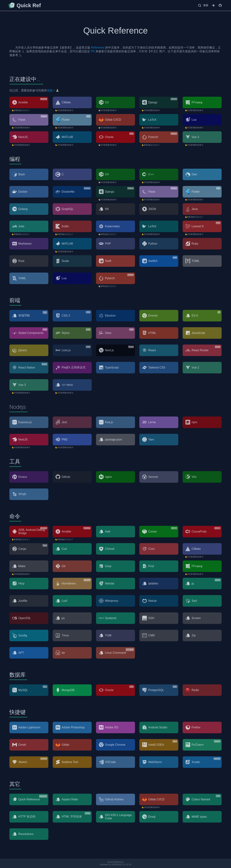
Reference (98, 48)
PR (93, 51)
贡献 (50, 90)
